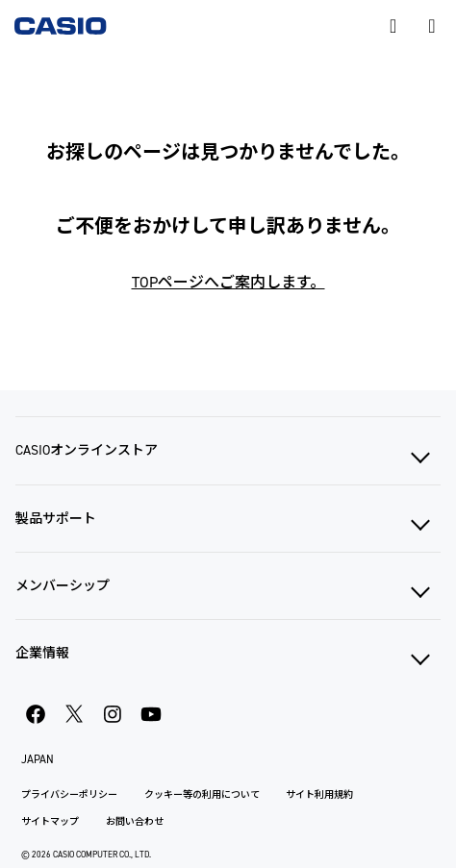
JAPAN (38, 759)
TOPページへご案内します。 (228, 282)
